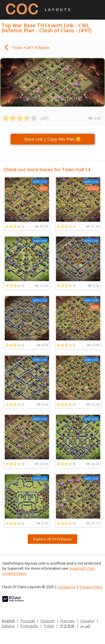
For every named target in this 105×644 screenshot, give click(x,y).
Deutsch (48, 621)
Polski (49, 626)
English (8, 621)
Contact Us (67, 587)
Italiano (8, 626)
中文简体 (67, 626)
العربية (85, 626)
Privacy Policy (91, 587)
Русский (28, 621)
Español (88, 621)
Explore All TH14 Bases (53, 539)
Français (68, 621)
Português (29, 626)
